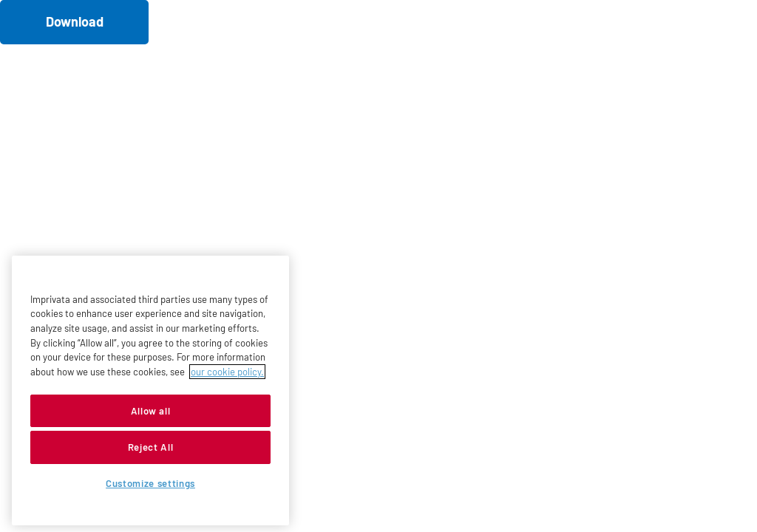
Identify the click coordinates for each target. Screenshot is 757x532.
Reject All (151, 447)
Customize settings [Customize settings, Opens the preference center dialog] (150, 483)
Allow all (151, 411)
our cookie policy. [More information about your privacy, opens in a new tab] (227, 372)
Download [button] (75, 21)
